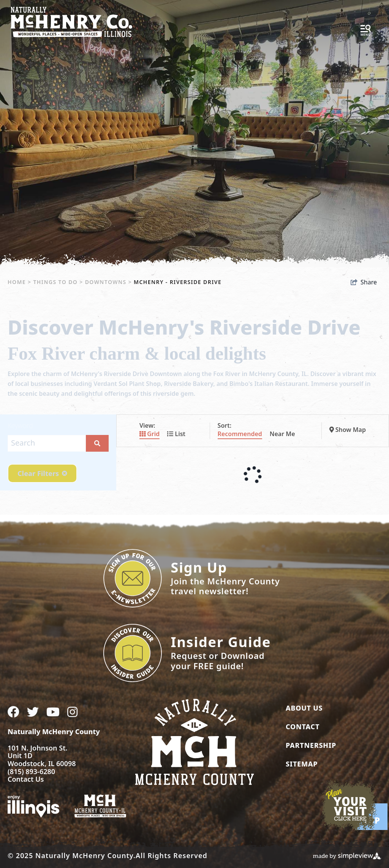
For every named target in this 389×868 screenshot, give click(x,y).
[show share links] (364, 282)
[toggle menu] (365, 31)
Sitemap (302, 764)
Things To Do (58, 282)
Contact (303, 727)
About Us (304, 708)
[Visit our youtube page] (53, 712)
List (176, 434)
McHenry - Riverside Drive (179, 282)
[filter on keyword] (97, 443)
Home (19, 282)
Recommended (240, 434)
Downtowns (108, 282)
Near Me (282, 434)
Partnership (311, 745)
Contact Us (26, 779)
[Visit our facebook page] (13, 712)
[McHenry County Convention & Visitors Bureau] (71, 21)
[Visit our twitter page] (33, 712)
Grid (149, 434)
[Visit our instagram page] (72, 712)
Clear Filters (42, 473)
